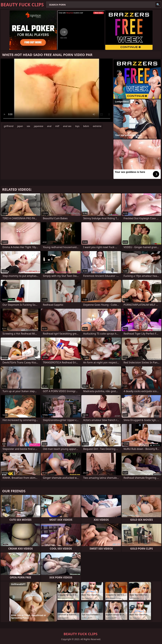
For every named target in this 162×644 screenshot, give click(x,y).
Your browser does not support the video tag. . (57, 90)
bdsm (86, 126)
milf (57, 126)
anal (49, 126)
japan (20, 126)
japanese (39, 126)
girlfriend (9, 126)
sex (29, 126)
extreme (97, 126)
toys (77, 126)
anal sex (67, 126)
